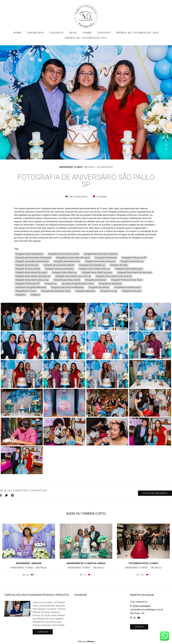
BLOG (73, 33)
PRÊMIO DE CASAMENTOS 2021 (86, 38)
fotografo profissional (96, 280)
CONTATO (104, 33)
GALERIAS (57, 33)
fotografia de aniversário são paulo (73, 258)
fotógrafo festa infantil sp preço (97, 272)
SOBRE (87, 33)
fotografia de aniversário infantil (64, 254)
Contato (139, 627)
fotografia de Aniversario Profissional (33, 258)
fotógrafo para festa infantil (67, 280)
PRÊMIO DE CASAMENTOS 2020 (137, 33)
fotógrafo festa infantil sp (64, 272)
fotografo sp (51, 284)
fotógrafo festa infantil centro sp (94, 269)
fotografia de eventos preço (127, 287)
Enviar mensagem (142, 606)
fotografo (35, 295)
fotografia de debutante (110, 284)
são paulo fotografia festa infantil (78, 284)
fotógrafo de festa (119, 265)
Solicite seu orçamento (155, 493)
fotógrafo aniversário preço (67, 261)
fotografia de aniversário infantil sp (101, 254)
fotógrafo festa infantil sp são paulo (135, 272)
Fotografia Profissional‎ (106, 258)
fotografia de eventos (99, 287)
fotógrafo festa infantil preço (129, 269)
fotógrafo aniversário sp (132, 261)
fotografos (20, 295)
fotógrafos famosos (132, 291)
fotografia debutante (85, 291)
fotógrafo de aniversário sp (92, 265)
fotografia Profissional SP (134, 258)
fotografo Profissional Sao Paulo (127, 280)
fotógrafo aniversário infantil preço (32, 261)
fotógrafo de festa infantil (28, 269)
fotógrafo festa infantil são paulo (31, 272)
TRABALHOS (36, 33)
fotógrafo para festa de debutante (67, 287)
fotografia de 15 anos (26, 291)
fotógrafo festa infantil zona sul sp (32, 280)
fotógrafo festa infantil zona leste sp (33, 276)
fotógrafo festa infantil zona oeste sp (114, 276)
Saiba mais (43, 632)
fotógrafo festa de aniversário (59, 269)
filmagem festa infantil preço (29, 254)
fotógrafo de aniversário (27, 265)
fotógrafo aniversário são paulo (100, 261)
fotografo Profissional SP (28, 284)
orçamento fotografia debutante (31, 287)
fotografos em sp (109, 291)
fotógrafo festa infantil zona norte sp (73, 276)
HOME (17, 33)
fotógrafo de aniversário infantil (59, 265)
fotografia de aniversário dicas (56, 291)
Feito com (86, 641)
